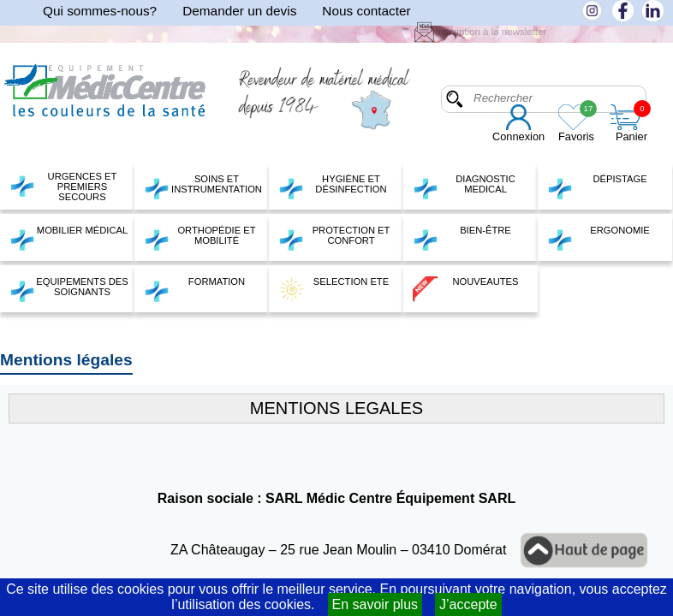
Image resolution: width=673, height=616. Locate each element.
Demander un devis (239, 11)
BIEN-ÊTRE (462, 238)
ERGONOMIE (599, 238)
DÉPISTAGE (597, 187)
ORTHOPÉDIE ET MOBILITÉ (200, 238)
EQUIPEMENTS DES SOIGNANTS (69, 289)
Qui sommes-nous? (100, 11)
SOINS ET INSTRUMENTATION (203, 187)
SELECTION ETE (334, 289)
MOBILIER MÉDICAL (68, 238)
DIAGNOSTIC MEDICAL (464, 187)
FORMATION (194, 289)
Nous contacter (366, 11)
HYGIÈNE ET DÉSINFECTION (333, 187)
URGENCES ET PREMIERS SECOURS (63, 187)
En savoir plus (375, 604)
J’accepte (468, 604)
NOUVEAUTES (466, 289)
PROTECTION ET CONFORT (334, 238)
